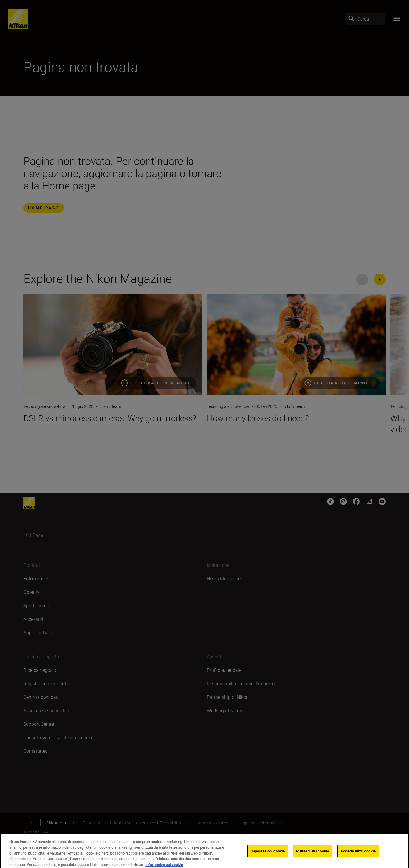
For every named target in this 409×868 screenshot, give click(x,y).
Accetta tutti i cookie (358, 855)
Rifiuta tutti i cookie (313, 855)
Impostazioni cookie (268, 855)
